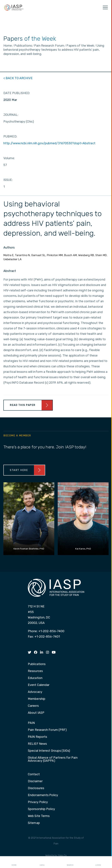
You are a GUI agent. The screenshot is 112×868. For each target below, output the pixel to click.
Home (14, 862)
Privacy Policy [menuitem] (38, 802)
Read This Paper (23, 405)
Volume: (9, 158)
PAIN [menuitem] (31, 723)
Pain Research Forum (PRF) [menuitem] (47, 730)
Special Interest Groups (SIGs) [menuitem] (49, 751)
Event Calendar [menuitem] (39, 685)
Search (70, 862)
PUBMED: (10, 136)
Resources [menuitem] (35, 671)
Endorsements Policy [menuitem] (43, 795)
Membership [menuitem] (37, 699)
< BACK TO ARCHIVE (18, 78)
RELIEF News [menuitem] (37, 744)
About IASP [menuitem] (36, 713)
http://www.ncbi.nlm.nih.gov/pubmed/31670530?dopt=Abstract (49, 143)
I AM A (42, 862)
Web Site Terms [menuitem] (39, 816)
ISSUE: (8, 180)
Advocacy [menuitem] (35, 692)
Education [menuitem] (35, 678)
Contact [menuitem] (34, 774)
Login (98, 862)
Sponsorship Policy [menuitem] (41, 809)
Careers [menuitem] (33, 706)
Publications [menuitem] (37, 664)
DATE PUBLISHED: (17, 93)
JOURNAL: (11, 115)
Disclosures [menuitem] (36, 788)
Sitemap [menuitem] (34, 823)
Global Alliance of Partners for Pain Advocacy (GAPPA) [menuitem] (53, 759)
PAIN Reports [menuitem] (37, 737)
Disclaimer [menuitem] (35, 781)
